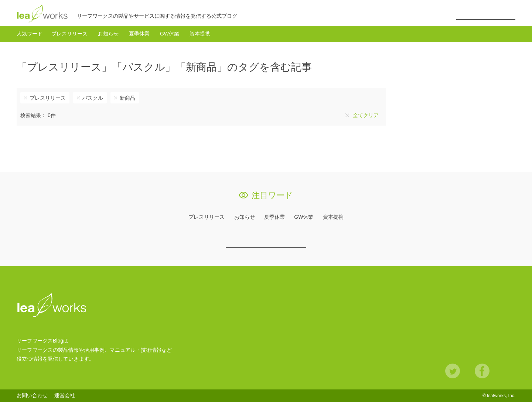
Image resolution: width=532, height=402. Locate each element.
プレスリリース (69, 34)
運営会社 (65, 395)
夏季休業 (139, 34)
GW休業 (170, 34)
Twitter (453, 371)
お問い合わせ (32, 395)
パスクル (93, 98)
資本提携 (200, 34)
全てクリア (366, 115)
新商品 (127, 98)
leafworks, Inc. (501, 396)
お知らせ (108, 34)
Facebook (482, 371)
